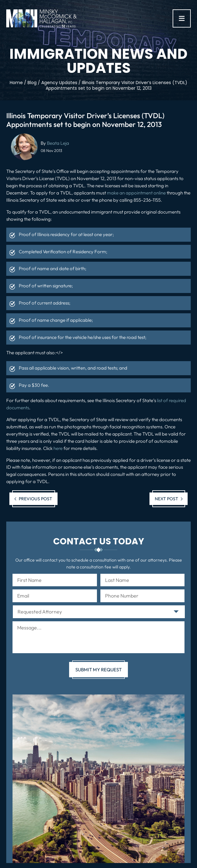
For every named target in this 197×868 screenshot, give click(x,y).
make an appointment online (136, 193)
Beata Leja (58, 143)
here (58, 448)
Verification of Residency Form (74, 252)
